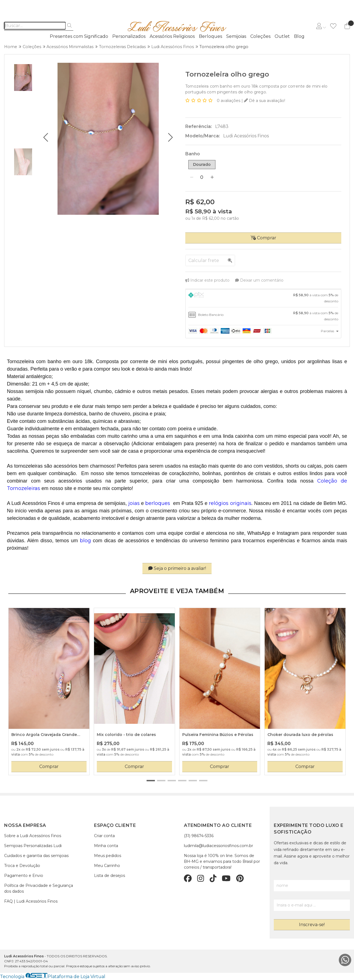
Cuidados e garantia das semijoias (36, 856)
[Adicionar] (212, 177)
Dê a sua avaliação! (265, 101)
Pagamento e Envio (24, 876)
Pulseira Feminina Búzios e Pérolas (218, 735)
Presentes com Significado (79, 36)
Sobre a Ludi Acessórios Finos (33, 836)
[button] (45, 137)
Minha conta (106, 846)
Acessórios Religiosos (172, 36)
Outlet (282, 36)
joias (134, 503)
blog (85, 541)
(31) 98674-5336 (199, 836)
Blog (299, 36)
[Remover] (192, 177)
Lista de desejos (110, 876)
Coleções (260, 36)
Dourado (202, 164)
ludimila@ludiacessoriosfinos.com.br (218, 846)
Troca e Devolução (22, 866)
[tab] (263, 298)
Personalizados (129, 36)
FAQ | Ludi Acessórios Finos (31, 901)
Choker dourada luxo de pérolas (300, 735)
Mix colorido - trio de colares (126, 735)
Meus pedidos (108, 856)
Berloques (210, 36)
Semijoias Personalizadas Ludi (33, 846)
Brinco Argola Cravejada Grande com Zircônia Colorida (44, 735)
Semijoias (236, 36)
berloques (158, 503)
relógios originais (229, 503)
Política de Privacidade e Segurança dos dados (39, 888)
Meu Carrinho (107, 866)
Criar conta (104, 836)
